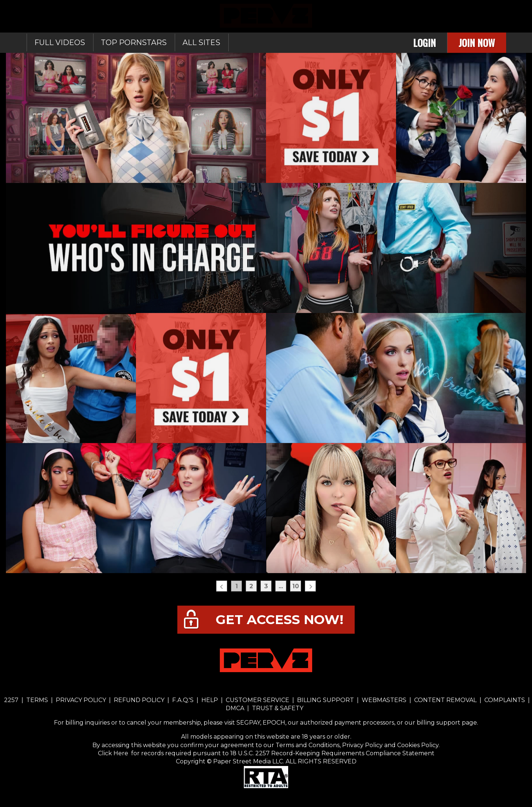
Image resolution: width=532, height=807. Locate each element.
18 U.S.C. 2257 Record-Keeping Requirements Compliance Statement (332, 753)
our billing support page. (441, 723)
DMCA (236, 708)
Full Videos (60, 42)
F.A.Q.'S (183, 700)
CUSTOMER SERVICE (258, 700)
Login (424, 43)
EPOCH (274, 723)
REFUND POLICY (139, 700)
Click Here (114, 753)
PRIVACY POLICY (81, 700)
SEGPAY (248, 723)
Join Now (477, 43)
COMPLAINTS (505, 700)
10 (296, 586)
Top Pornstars (134, 42)
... (281, 586)
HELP (210, 700)
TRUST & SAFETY (278, 708)
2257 (11, 700)
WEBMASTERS (384, 700)
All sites (201, 42)
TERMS (37, 700)
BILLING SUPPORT (325, 700)
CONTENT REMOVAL (445, 700)
